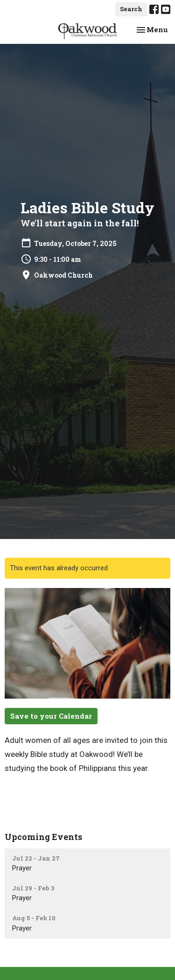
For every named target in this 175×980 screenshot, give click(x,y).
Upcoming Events (43, 837)
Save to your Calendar (51, 716)
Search (131, 9)
